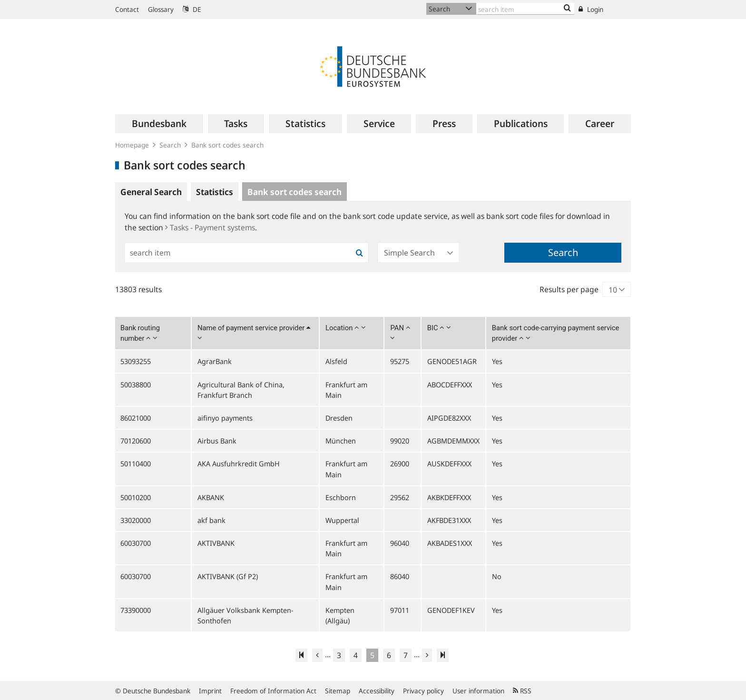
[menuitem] (159, 124)
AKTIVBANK (216, 543)
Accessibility (377, 691)
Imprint (210, 691)
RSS (522, 691)
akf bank (211, 520)
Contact (127, 9)
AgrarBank (215, 361)
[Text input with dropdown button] (525, 9)
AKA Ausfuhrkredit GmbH (239, 463)
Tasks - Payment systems (210, 227)
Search (170, 145)
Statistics (215, 192)
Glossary (161, 9)
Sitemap (338, 691)
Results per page (569, 289)
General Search (151, 192)
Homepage (132, 145)
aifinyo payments (225, 418)
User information (478, 691)
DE (192, 9)
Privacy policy (423, 691)
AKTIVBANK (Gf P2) (228, 576)
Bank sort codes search (227, 145)
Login (591, 9)
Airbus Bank (217, 441)
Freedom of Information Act (273, 691)
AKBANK (211, 497)
